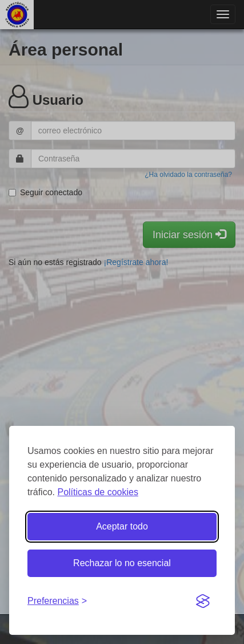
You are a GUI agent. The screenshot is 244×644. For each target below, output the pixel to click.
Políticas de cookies (97, 492)
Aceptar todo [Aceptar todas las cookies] (122, 526)
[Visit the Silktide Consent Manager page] (203, 602)
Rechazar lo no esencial (122, 563)
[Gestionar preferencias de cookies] (57, 601)
